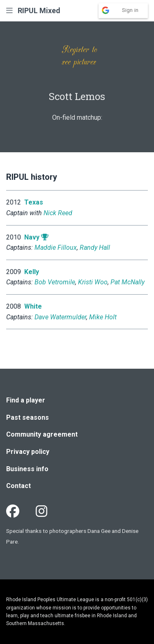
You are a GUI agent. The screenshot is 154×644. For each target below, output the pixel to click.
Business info (27, 469)
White (33, 306)
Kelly (32, 272)
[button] (9, 10)
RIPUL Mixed (39, 10)
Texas (34, 202)
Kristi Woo (93, 282)
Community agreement (42, 434)
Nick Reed (58, 213)
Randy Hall (95, 248)
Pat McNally (128, 282)
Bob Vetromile (55, 282)
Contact (18, 486)
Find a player (26, 400)
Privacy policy (28, 452)
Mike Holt (103, 317)
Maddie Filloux (56, 248)
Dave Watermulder (60, 317)
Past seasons (28, 417)
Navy (32, 237)
